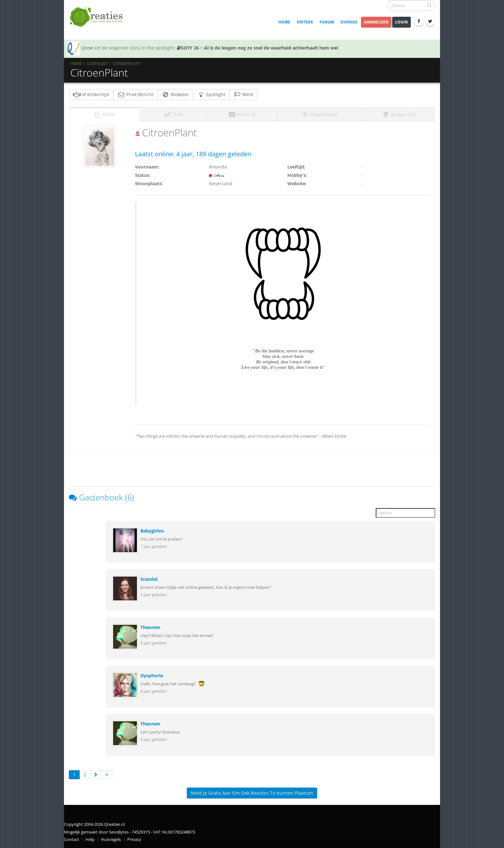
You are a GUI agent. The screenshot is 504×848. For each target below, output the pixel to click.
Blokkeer (175, 94)
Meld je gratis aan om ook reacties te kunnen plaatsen (252, 793)
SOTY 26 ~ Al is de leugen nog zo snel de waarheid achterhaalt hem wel (257, 48)
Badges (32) (399, 114)
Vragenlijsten (319, 114)
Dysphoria (152, 675)
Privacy (134, 839)
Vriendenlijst (91, 94)
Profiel (104, 114)
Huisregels (111, 839)
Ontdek (305, 22)
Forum (327, 22)
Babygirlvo (152, 531)
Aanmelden (376, 22)
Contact (72, 839)
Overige (349, 22)
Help (90, 839)
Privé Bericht (135, 94)
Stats (173, 114)
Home (284, 22)
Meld (243, 94)
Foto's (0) (242, 114)
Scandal (149, 579)
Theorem (150, 627)
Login (401, 22)
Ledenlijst (97, 63)
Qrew (87, 48)
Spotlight (211, 94)
